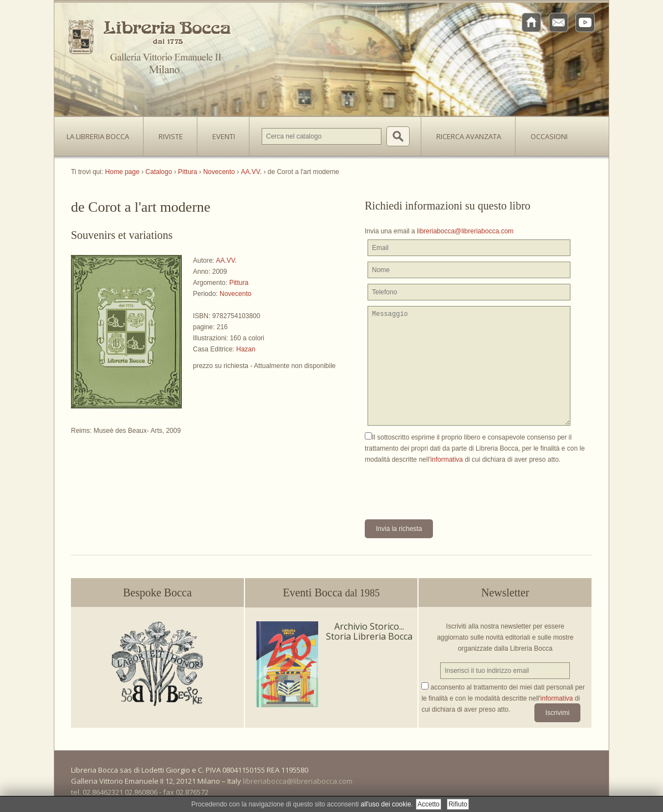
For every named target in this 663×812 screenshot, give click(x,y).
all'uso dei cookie (386, 804)
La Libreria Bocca (102, 133)
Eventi (224, 136)
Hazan (246, 349)
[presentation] (449, 487)
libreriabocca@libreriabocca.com (465, 231)
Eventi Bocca (331, 593)
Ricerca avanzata (469, 136)
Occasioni (549, 136)
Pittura (239, 283)
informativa (447, 459)
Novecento (235, 294)
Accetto (429, 804)
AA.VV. (226, 261)
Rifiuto (458, 804)
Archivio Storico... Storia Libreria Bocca (369, 631)
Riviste (168, 133)
